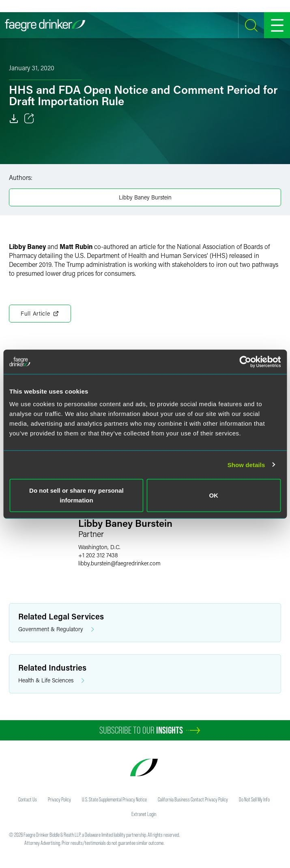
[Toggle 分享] (29, 119)
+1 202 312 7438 (98, 555)
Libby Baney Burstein (145, 197)
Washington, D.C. (99, 547)
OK (214, 495)
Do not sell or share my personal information (76, 495)
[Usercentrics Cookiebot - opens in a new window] (245, 361)
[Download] (14, 119)
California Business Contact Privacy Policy (193, 799)
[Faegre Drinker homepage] (45, 25)
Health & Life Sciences (51, 681)
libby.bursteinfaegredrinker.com (119, 563)
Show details (246, 464)
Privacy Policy (59, 799)
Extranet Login (144, 814)
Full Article (40, 314)
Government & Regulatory (56, 629)
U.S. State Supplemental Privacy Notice (114, 799)
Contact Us (28, 799)
